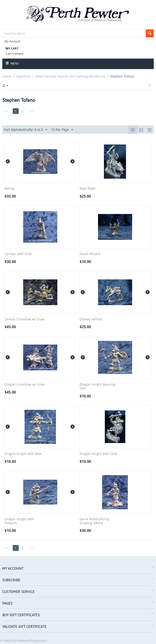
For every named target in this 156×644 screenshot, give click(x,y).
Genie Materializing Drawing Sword (94, 521)
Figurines (23, 76)
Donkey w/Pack (91, 319)
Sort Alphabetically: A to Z (25, 130)
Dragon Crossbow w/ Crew (25, 385)
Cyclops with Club (18, 254)
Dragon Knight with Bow (23, 454)
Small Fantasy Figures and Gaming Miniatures (70, 76)
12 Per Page (62, 130)
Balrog (9, 189)
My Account (12, 41)
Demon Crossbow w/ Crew (24, 319)
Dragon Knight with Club (98, 454)
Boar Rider (88, 189)
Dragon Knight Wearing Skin (97, 386)
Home (7, 76)
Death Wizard (90, 254)
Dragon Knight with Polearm (19, 521)
